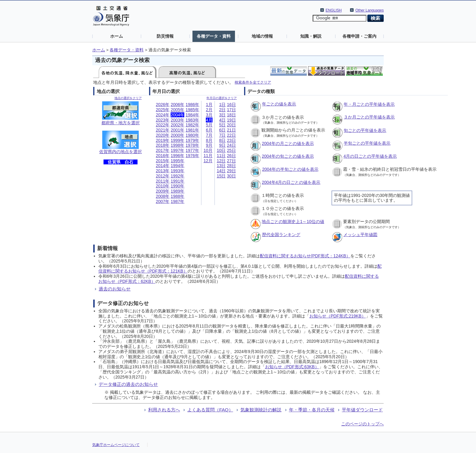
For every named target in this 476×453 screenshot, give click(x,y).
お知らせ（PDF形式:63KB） (292, 367)
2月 (209, 110)
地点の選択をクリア (128, 98)
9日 (223, 145)
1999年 (177, 140)
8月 (209, 140)
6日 (223, 130)
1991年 (177, 181)
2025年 (163, 110)
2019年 (163, 140)
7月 (209, 135)
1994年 (177, 166)
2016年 (163, 156)
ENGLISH (334, 10)
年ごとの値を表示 (279, 104)
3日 (223, 115)
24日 (231, 145)
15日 (221, 176)
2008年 (163, 196)
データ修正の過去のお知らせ (128, 384)
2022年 (163, 125)
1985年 (192, 110)
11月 (208, 156)
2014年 (163, 166)
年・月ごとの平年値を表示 (369, 104)
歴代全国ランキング (281, 235)
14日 (221, 171)
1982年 (192, 125)
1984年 (192, 115)
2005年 (177, 110)
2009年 (163, 191)
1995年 (177, 161)
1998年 (177, 145)
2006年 (177, 105)
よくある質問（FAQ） (210, 410)
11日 (221, 156)
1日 (223, 105)
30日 (231, 176)
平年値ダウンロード (362, 410)
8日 (223, 140)
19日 (231, 120)
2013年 (163, 171)
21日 (231, 130)
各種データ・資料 (214, 36)
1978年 (192, 145)
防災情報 (165, 36)
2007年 (163, 201)
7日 (223, 135)
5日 (223, 125)
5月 (209, 125)
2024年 (163, 115)
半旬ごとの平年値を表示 (367, 143)
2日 (223, 110)
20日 (231, 125)
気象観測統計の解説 (261, 410)
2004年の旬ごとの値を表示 (288, 156)
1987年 (177, 201)
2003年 (177, 120)
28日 (231, 166)
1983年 (192, 120)
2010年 (163, 186)
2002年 (177, 125)
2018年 (163, 145)
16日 (231, 105)
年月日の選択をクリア (222, 98)
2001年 (177, 130)
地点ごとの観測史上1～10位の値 (293, 221)
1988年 (177, 196)
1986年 (192, 105)
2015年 (163, 161)
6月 (209, 130)
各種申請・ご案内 (359, 36)
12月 (208, 161)
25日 (231, 150)
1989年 (177, 191)
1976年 (192, 156)
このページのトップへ (362, 424)
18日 (231, 115)
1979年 (192, 140)
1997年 (177, 150)
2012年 (163, 176)
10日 (221, 150)
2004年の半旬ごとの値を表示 (290, 169)
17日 (231, 110)
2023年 (163, 120)
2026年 (163, 105)
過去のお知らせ (115, 289)
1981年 (192, 130)
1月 (209, 105)
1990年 (177, 186)
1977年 (192, 150)
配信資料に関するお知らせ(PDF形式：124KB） (305, 256)
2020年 (163, 135)
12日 (221, 161)
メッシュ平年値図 (360, 235)
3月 (209, 115)
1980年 (192, 135)
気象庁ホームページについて (116, 445)
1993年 (177, 171)
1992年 (177, 176)
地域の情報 (262, 36)
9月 (209, 145)
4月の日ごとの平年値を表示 (370, 156)
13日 (221, 166)
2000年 (177, 135)
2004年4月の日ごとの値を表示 (291, 182)
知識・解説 (311, 36)
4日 (223, 120)
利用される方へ (164, 410)
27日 (231, 161)
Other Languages (370, 10)
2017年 (163, 150)
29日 (231, 171)
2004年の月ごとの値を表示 (288, 143)
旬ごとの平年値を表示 (365, 130)
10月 (208, 150)
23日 (231, 140)
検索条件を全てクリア (253, 82)
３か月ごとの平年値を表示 (369, 117)
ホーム (117, 36)
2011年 (163, 181)
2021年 (163, 130)
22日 (231, 135)
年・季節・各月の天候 (312, 410)
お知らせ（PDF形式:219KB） (338, 316)
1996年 (177, 156)
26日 (231, 156)
